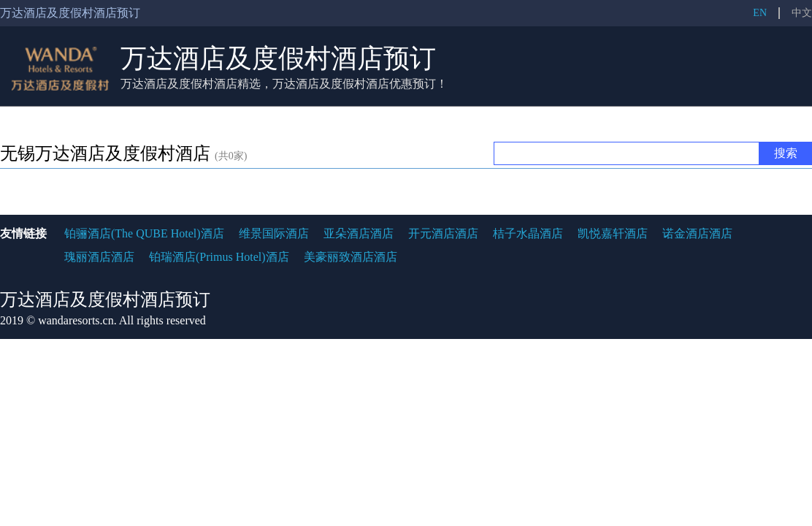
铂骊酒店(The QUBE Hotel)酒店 (144, 233)
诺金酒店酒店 (697, 233)
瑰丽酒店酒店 (99, 257)
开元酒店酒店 (443, 233)
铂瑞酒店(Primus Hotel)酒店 (219, 257)
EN (760, 13)
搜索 (786, 153)
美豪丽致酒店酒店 (351, 257)
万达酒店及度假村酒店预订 (278, 58)
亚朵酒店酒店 (359, 233)
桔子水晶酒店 (528, 233)
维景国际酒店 (274, 233)
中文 (802, 13)
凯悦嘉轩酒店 (613, 233)
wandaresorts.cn (76, 320)
